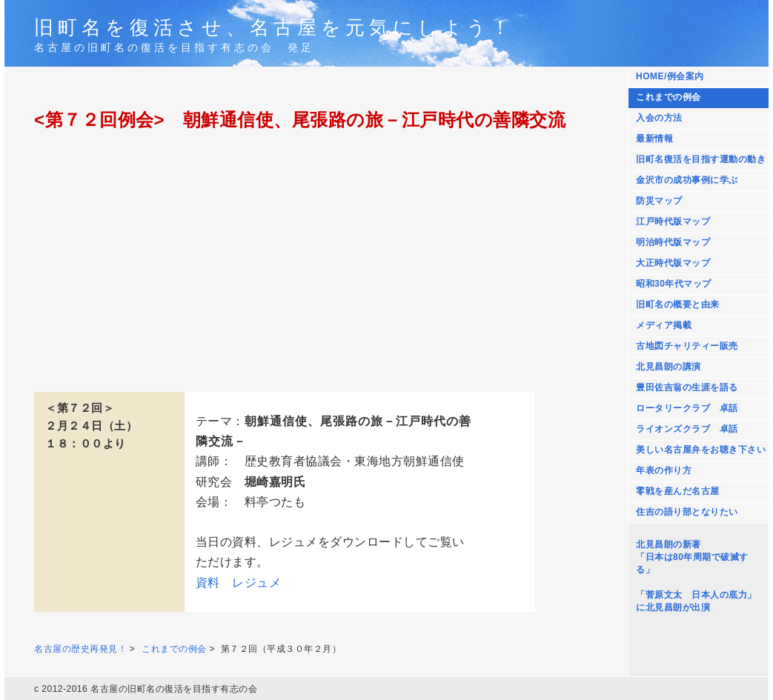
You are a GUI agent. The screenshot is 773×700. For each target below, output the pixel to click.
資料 (208, 583)
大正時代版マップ (673, 263)
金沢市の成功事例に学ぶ (687, 180)
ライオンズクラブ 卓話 (687, 429)
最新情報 (654, 139)
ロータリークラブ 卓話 (687, 408)
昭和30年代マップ (674, 284)
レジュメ (256, 583)
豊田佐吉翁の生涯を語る (687, 387)
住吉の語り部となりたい (687, 512)
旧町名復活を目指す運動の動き (701, 159)
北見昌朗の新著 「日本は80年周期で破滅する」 (692, 557)
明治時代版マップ (673, 242)
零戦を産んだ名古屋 (678, 491)
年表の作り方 (664, 470)
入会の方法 (659, 118)
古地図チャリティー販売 (687, 346)
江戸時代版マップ (673, 221)
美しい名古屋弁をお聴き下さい (701, 450)
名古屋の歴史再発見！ (80, 649)
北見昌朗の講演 (669, 367)
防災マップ (659, 201)
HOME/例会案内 (670, 76)
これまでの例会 (669, 97)
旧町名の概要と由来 (678, 304)
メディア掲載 (664, 325)
